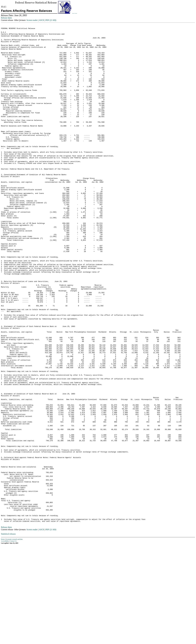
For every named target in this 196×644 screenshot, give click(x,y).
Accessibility (5, 640)
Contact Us (13, 640)
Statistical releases (8, 633)
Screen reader (32, 20)
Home (3, 638)
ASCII (41, 20)
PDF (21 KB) (51, 20)
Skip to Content (75, 13)
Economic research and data (14, 638)
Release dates (6, 18)
